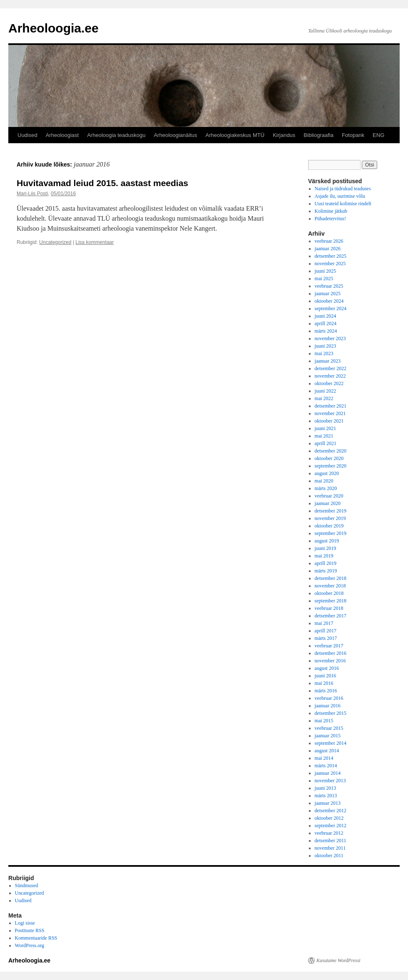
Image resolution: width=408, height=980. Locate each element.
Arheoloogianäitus (175, 135)
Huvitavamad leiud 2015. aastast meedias (102, 183)
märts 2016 (326, 691)
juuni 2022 (326, 391)
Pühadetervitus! (330, 219)
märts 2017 (326, 638)
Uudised (27, 135)
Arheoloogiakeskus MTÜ (235, 135)
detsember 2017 (331, 616)
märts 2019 (326, 571)
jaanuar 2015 (328, 736)
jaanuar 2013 (328, 803)
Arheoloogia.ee (53, 28)
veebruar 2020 (329, 496)
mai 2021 (324, 436)
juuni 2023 (326, 346)
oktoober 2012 (329, 818)
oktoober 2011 (329, 856)
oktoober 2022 (329, 383)
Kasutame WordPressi (338, 960)
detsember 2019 (331, 511)
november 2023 (330, 338)
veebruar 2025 (329, 286)
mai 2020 (324, 481)
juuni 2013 (326, 788)
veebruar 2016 (329, 698)
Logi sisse (25, 923)
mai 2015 (324, 721)
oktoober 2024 (329, 301)
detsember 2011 (331, 841)
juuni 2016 (326, 676)
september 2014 (331, 743)
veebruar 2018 (329, 608)
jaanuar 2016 (328, 706)
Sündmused (27, 885)
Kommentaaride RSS (36, 938)
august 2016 (327, 668)
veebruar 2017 (329, 646)
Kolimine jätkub (331, 211)
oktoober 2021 (329, 421)
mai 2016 (324, 683)
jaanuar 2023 (328, 361)
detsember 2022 (331, 368)
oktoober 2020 (329, 458)
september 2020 (331, 466)
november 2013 (330, 781)
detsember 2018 (331, 578)
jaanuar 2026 (328, 249)
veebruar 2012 (329, 833)
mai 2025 (324, 279)
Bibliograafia (318, 135)
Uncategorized (55, 242)
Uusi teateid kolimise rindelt (343, 204)
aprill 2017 (326, 631)
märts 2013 (326, 796)
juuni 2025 (326, 271)
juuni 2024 (326, 316)
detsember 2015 (331, 713)
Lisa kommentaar (95, 242)
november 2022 (330, 376)
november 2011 (330, 848)
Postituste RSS (30, 930)
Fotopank (353, 135)
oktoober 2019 (329, 526)
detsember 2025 (331, 256)
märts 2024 (326, 331)
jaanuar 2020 (328, 503)
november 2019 (330, 518)
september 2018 (331, 601)
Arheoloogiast (62, 135)
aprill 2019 (326, 563)
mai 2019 (324, 556)
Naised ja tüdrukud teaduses (343, 189)
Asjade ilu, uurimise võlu (340, 196)
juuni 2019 (326, 548)
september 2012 (331, 826)
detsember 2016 (331, 653)
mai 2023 (324, 353)
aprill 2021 (326, 443)
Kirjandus (284, 135)
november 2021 (330, 413)
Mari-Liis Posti (32, 194)
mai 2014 (324, 758)
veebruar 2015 (329, 728)
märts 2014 (326, 766)
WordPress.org (30, 945)
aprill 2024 (326, 323)
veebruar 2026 (329, 241)
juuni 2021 (326, 428)
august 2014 (327, 751)
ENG (378, 135)
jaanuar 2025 (328, 294)
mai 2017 (324, 623)
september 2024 (331, 308)
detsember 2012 (331, 811)
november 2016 (330, 661)
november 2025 (330, 264)
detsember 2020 (331, 451)
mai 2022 (324, 398)
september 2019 (331, 533)
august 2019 (327, 541)
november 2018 (330, 586)
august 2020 (327, 473)
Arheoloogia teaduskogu (116, 135)
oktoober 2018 (329, 593)
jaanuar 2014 (328, 773)
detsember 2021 (331, 406)
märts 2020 (326, 488)
